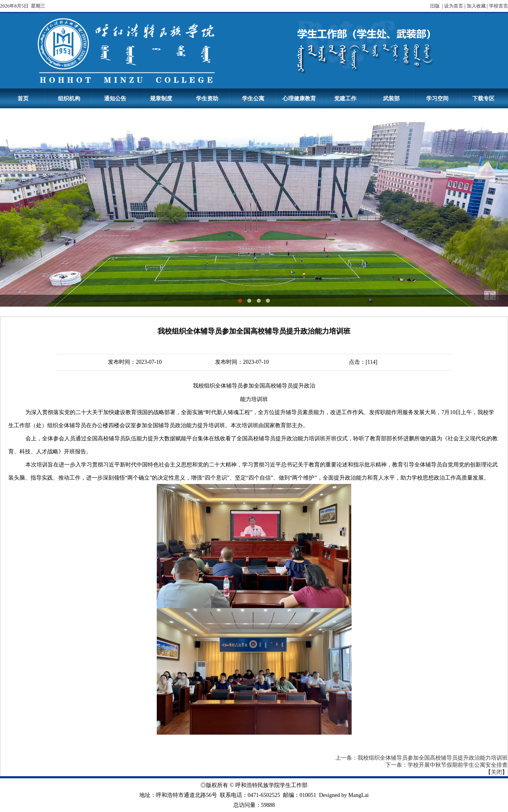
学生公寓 (253, 98)
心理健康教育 (299, 98)
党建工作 (345, 98)
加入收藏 (476, 6)
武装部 (391, 98)
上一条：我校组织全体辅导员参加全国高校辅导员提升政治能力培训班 (421, 758)
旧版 (436, 6)
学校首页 (498, 6)
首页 (23, 98)
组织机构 (69, 98)
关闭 (496, 772)
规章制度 (161, 98)
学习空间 (437, 98)
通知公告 (115, 98)
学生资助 (207, 98)
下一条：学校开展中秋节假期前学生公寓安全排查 (446, 765)
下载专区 (483, 98)
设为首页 (454, 6)
